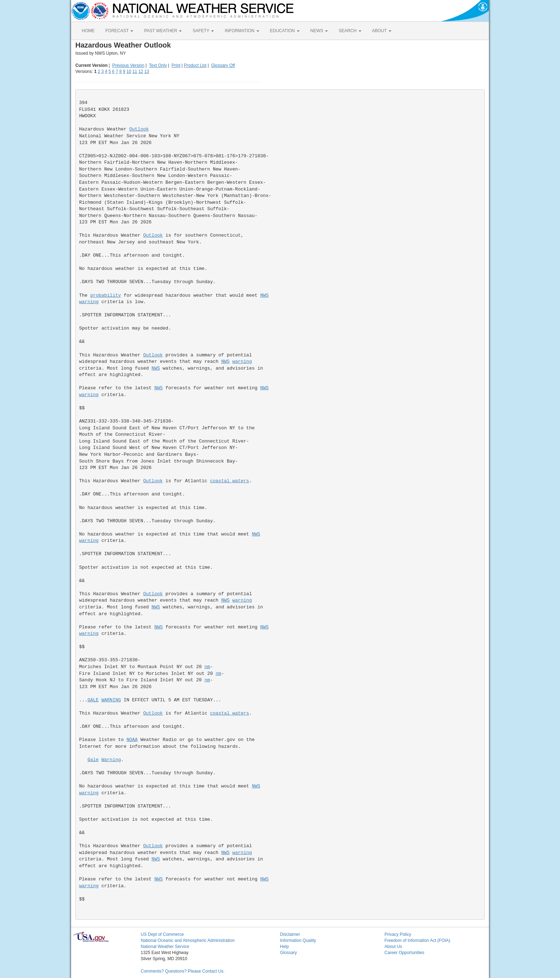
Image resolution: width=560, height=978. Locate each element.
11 (135, 71)
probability (106, 295)
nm (207, 667)
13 (147, 71)
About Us (393, 947)
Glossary (288, 953)
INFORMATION (242, 31)
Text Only (158, 65)
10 (129, 71)
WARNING (111, 700)
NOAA (132, 740)
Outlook (139, 129)
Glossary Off (223, 65)
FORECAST (119, 31)
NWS (264, 295)
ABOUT (382, 31)
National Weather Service (165, 947)
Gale (93, 760)
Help (284, 947)
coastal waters (229, 481)
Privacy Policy (398, 934)
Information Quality (298, 940)
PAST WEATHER (163, 31)
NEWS (319, 31)
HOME (88, 31)
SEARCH (350, 31)
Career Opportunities (404, 953)
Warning (111, 760)
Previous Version (128, 65)
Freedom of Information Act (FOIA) (417, 940)
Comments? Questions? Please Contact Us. (183, 971)
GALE (93, 700)
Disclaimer (290, 934)
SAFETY (203, 31)
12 (141, 71)
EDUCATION (285, 31)
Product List (195, 65)
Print (176, 65)
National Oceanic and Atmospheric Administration (188, 940)
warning (89, 302)
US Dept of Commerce (162, 934)
